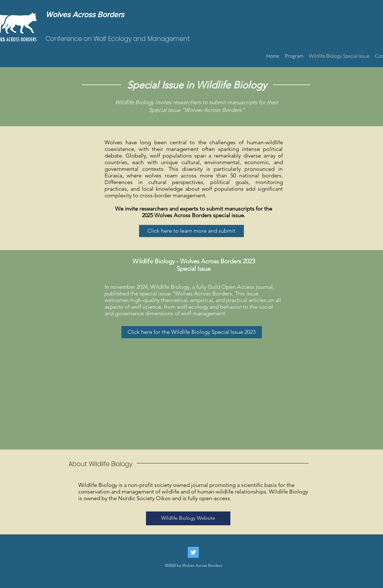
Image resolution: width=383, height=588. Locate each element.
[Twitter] (193, 552)
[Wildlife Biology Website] (188, 518)
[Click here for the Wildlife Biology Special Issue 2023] (192, 332)
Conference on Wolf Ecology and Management (118, 39)
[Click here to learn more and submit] (191, 231)
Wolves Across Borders (85, 15)
